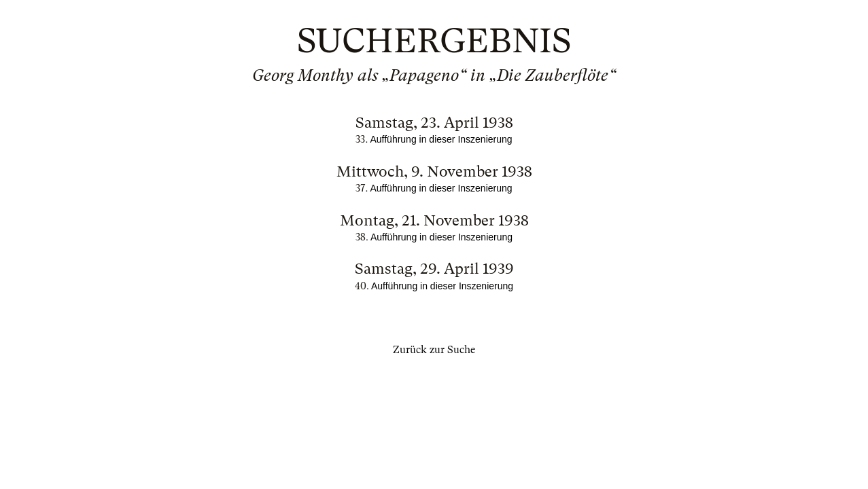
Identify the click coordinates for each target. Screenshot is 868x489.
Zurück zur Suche (434, 350)
